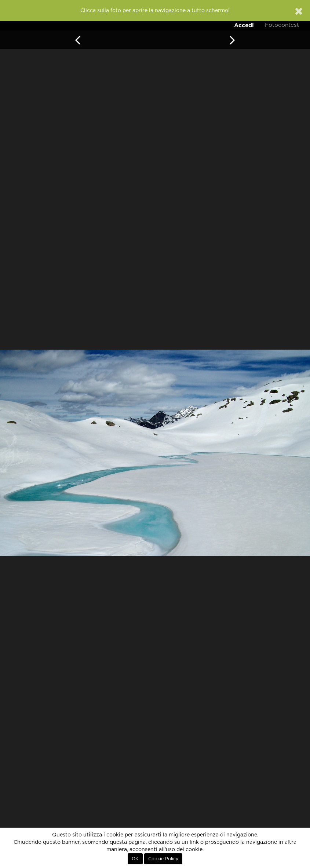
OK (135, 859)
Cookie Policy (163, 859)
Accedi (244, 25)
